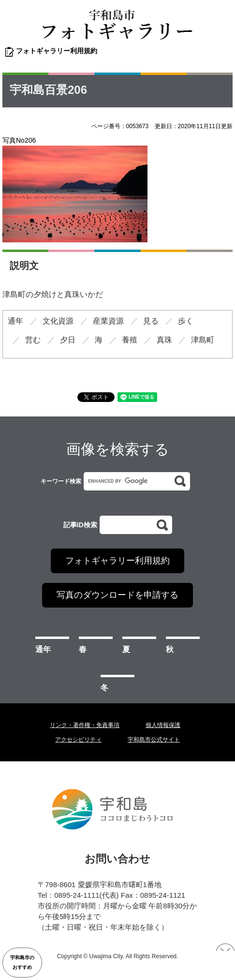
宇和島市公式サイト (154, 740)
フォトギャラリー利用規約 (57, 51)
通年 (43, 649)
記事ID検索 (80, 525)
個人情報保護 (163, 725)
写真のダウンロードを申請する (117, 595)
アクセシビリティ (78, 740)
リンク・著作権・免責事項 (85, 725)
